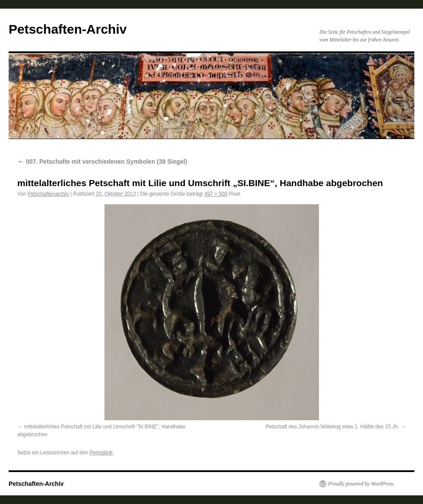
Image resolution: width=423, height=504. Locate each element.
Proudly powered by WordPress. (361, 484)
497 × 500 (216, 194)
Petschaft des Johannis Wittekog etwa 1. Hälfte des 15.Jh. (332, 427)
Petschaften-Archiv (68, 29)
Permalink (101, 453)
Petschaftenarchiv (48, 194)
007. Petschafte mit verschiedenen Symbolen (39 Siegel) (102, 162)
